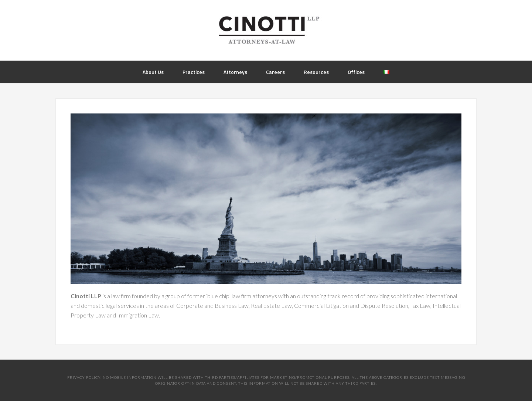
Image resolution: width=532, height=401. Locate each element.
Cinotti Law (266, 30)
